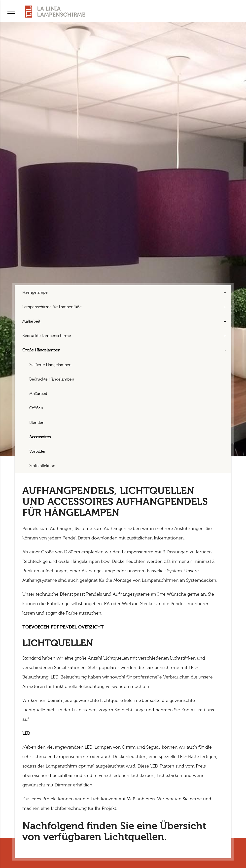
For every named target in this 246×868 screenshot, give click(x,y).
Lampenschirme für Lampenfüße (52, 307)
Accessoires (40, 437)
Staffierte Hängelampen (50, 365)
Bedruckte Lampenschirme (47, 336)
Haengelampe (35, 292)
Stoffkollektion (42, 466)
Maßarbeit (31, 321)
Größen (36, 408)
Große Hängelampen (41, 350)
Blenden (37, 423)
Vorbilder (37, 451)
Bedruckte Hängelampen (52, 379)
